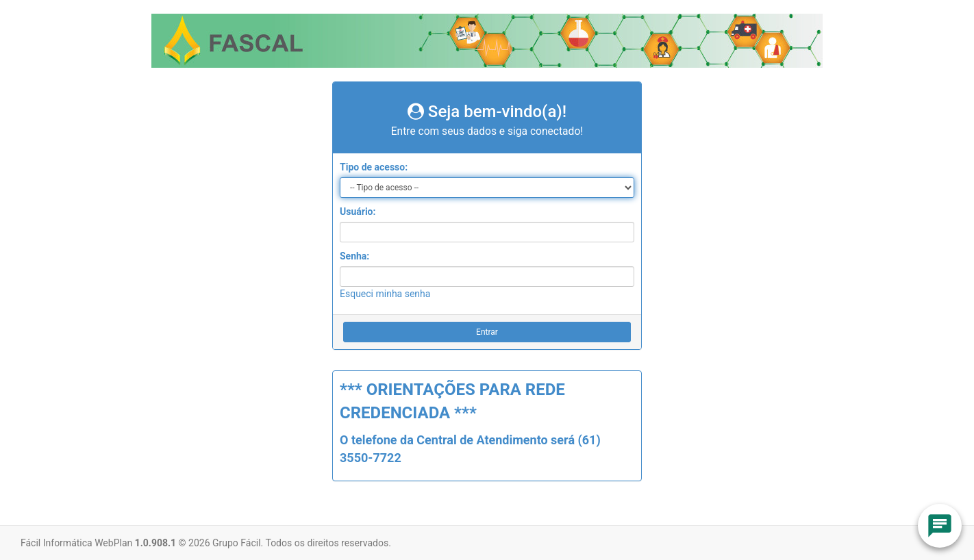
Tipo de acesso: (374, 167)
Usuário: (358, 212)
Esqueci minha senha (385, 294)
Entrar (487, 332)
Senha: (354, 256)
